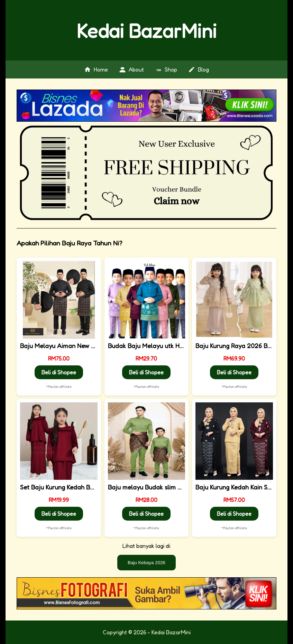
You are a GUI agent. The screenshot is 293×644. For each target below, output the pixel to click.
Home (96, 69)
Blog (199, 69)
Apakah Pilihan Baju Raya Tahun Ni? (73, 243)
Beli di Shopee (59, 372)
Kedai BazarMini (146, 30)
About (131, 69)
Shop (166, 69)
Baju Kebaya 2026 (146, 563)
